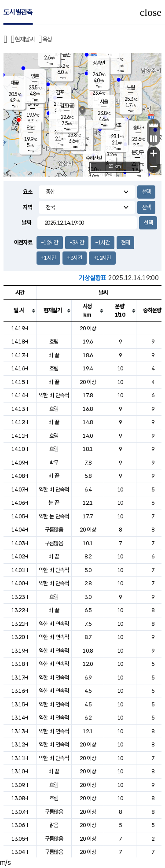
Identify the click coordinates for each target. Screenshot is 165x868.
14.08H (20, 476)
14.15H (20, 382)
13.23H (20, 597)
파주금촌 (62, 55)
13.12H (20, 744)
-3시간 (77, 242)
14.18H (20, 342)
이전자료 (23, 242)
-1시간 (102, 242)
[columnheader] (20, 310)
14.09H (20, 463)
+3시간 (74, 258)
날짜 (26, 223)
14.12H (20, 422)
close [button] (151, 12)
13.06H (20, 825)
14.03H (20, 543)
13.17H (20, 678)
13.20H (20, 637)
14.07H (20, 489)
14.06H (20, 503)
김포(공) (67, 106)
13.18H (20, 664)
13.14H (20, 718)
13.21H (20, 624)
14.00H (20, 583)
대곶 (15, 83)
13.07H (20, 812)
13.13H (20, 731)
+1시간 (48, 258)
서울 (104, 102)
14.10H (20, 449)
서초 (117, 125)
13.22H (20, 610)
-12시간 (50, 242)
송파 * (138, 128)
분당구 (137, 152)
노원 (131, 88)
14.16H (20, 368)
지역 (27, 207)
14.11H (20, 436)
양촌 (35, 76)
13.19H (20, 651)
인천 (30, 128)
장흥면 (99, 63)
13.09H (20, 785)
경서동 (33, 103)
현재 (126, 242)
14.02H (20, 556)
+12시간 (102, 258)
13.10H (20, 771)
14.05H (20, 516)
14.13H (20, 409)
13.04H (20, 852)
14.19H (20, 328)
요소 (27, 192)
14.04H (20, 530)
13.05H (20, 839)
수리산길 (94, 158)
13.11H (20, 758)
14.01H (20, 570)
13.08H (20, 798)
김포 (60, 92)
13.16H (20, 691)
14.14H (20, 395)
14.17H (20, 355)
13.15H (20, 704)
